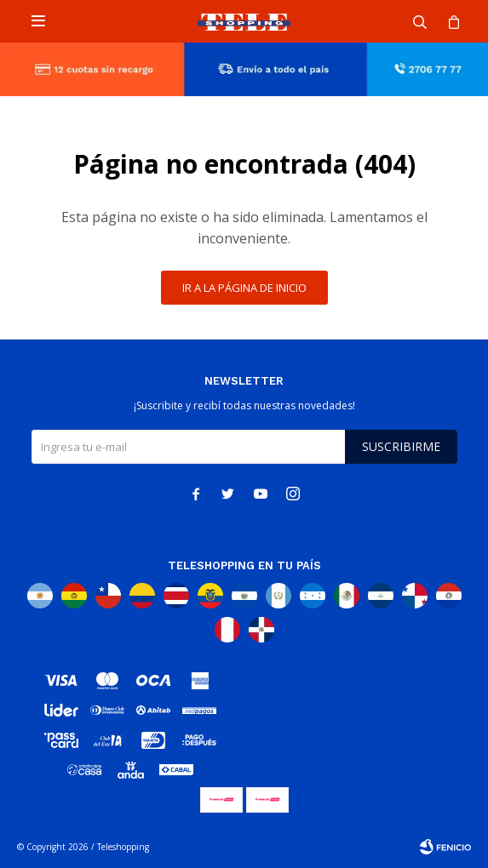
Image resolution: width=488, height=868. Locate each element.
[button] (420, 21)
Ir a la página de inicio (244, 288)
